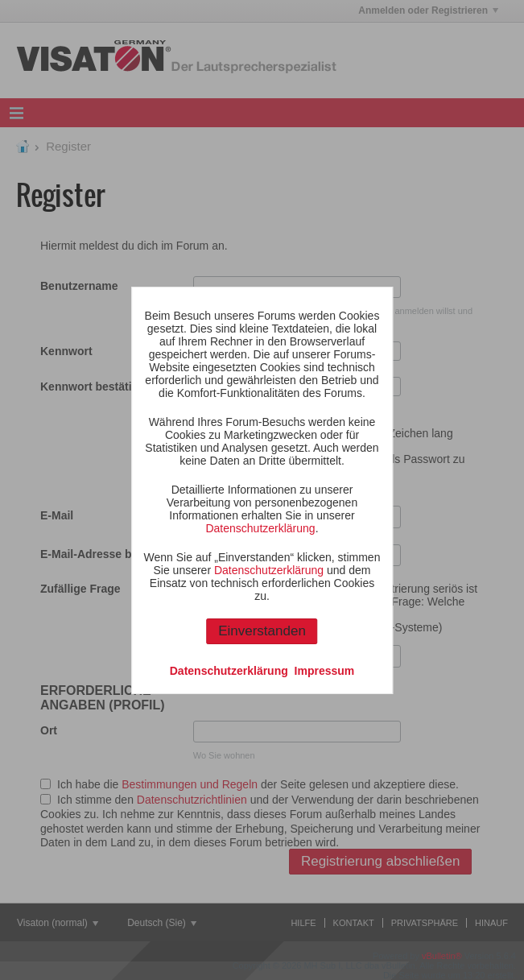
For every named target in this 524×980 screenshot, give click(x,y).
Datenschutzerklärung (260, 528)
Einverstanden (262, 631)
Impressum (325, 671)
